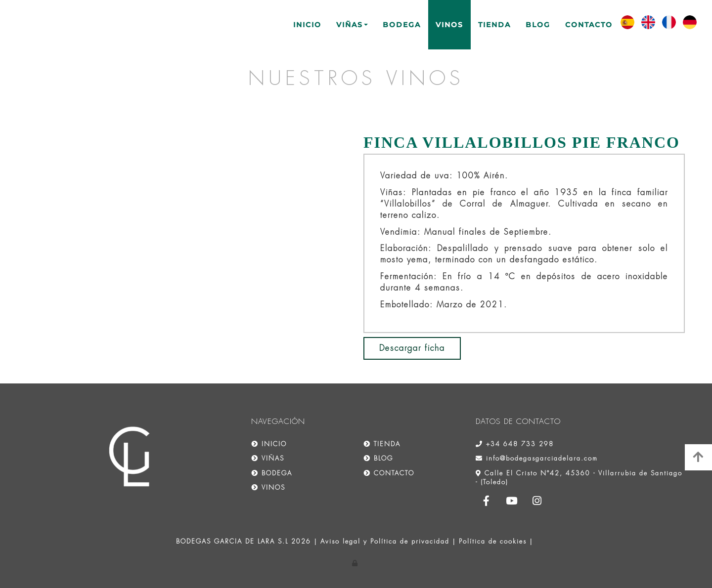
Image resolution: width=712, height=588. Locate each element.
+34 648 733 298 (520, 444)
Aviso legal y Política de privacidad (385, 541)
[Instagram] (537, 502)
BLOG (538, 25)
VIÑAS (352, 25)
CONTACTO (589, 25)
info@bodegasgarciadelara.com (542, 458)
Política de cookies (493, 541)
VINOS (449, 25)
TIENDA (494, 25)
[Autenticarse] (356, 563)
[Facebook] (487, 502)
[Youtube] (512, 502)
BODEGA (402, 25)
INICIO (307, 25)
